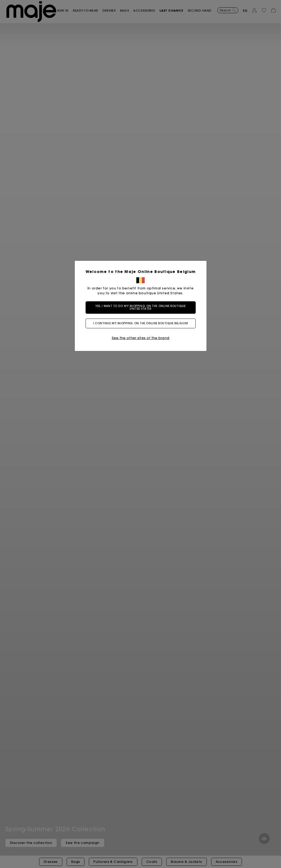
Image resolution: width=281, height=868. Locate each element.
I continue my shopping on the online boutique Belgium (140, 323)
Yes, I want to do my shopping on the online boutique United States (140, 307)
